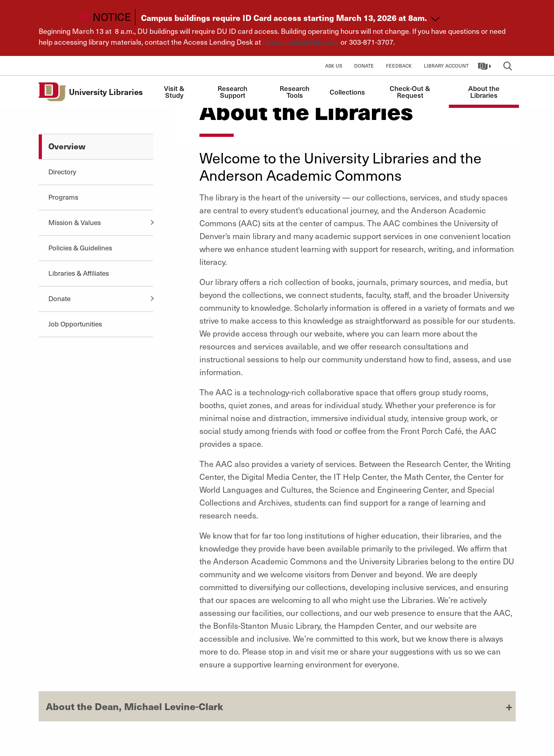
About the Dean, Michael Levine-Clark (135, 706)
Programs (63, 197)
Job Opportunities (75, 324)
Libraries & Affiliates (79, 273)
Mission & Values (75, 222)
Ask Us (334, 66)
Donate (364, 66)
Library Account (446, 66)
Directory (62, 171)
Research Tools (295, 92)
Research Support (233, 92)
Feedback (399, 66)
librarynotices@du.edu (301, 42)
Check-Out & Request (411, 92)
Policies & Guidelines (80, 248)
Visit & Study (175, 92)
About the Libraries (485, 92)
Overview (67, 146)
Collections (347, 92)
